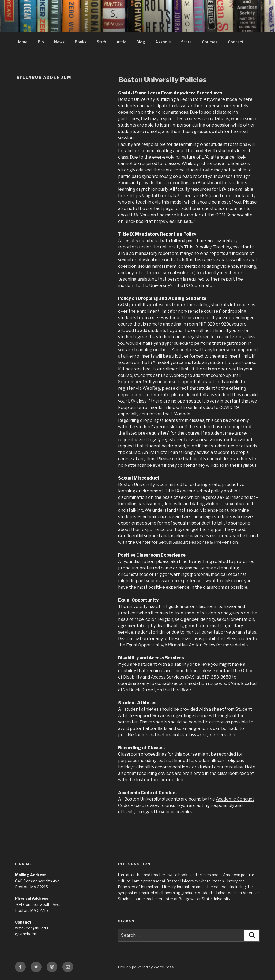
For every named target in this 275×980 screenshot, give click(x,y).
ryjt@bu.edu (175, 343)
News (59, 42)
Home (22, 42)
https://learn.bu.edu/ (174, 221)
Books (81, 42)
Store (186, 42)
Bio (41, 42)
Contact (236, 42)
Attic (121, 42)
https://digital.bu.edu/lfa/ (154, 196)
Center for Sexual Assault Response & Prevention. (187, 542)
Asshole (163, 42)
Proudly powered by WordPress (146, 967)
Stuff (101, 42)
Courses (210, 42)
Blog (141, 42)
